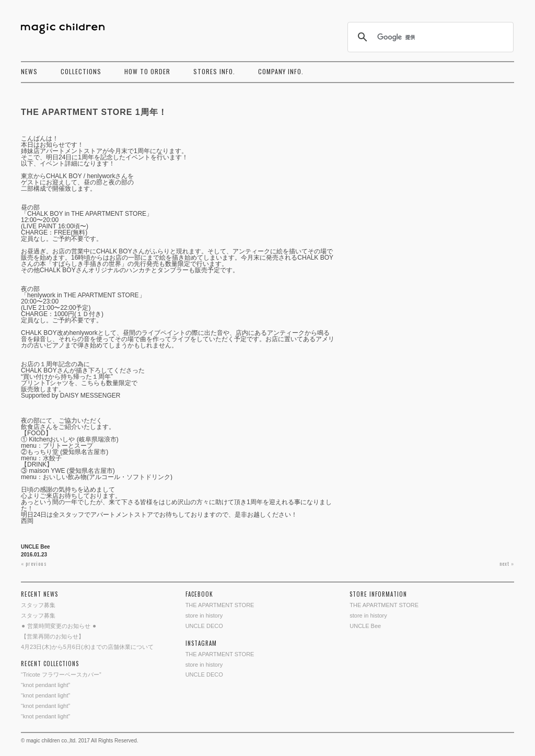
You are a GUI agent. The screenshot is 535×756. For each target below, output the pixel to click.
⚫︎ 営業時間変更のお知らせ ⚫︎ (59, 626)
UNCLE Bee (36, 547)
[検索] (429, 37)
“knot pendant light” (45, 685)
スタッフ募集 (38, 605)
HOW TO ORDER (147, 71)
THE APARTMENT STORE (220, 605)
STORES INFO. (214, 71)
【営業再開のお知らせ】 (53, 636)
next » (507, 563)
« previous (34, 563)
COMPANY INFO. (281, 71)
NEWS (29, 71)
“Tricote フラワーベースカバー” (61, 674)
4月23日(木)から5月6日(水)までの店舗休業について (87, 647)
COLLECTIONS (81, 71)
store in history (204, 615)
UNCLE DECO (204, 626)
